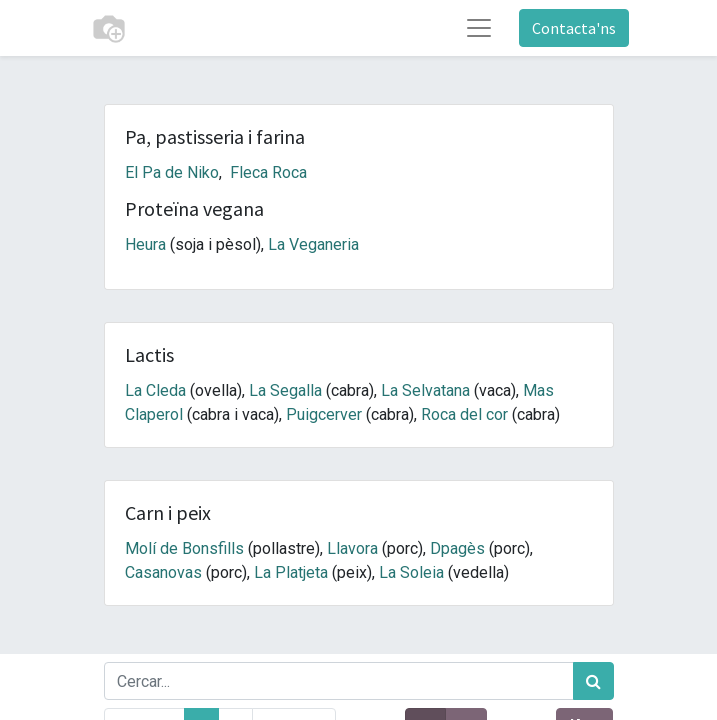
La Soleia (411, 572)
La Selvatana (425, 390)
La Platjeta (291, 572)
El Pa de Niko (172, 172)
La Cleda (155, 390)
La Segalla (285, 390)
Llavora (352, 548)
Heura (145, 244)
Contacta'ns (574, 28)
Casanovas (163, 572)
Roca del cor (464, 414)
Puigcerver (324, 414)
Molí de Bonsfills (184, 548)
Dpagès (457, 548)
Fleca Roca (268, 172)
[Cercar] (593, 681)
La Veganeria (313, 244)
